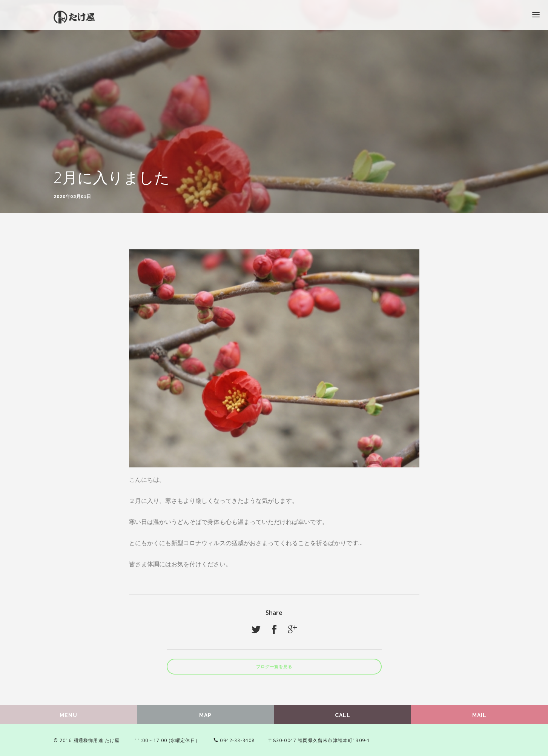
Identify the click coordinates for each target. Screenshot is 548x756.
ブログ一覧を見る (274, 667)
